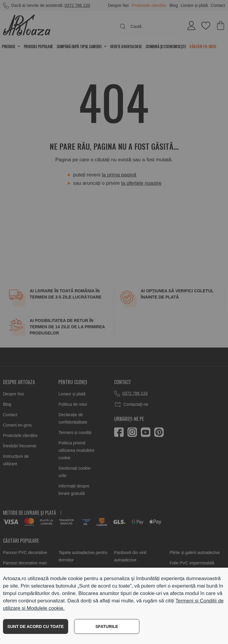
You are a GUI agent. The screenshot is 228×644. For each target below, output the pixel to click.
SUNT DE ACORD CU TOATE (36, 626)
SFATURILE (107, 626)
